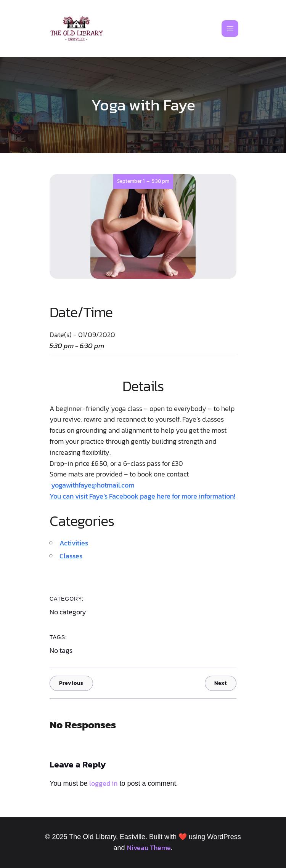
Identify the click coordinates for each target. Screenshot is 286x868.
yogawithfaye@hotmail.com (93, 485)
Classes (71, 556)
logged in (103, 783)
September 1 (131, 181)
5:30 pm (161, 181)
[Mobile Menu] (230, 29)
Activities (74, 543)
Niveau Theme (149, 848)
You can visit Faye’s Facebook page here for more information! (142, 496)
